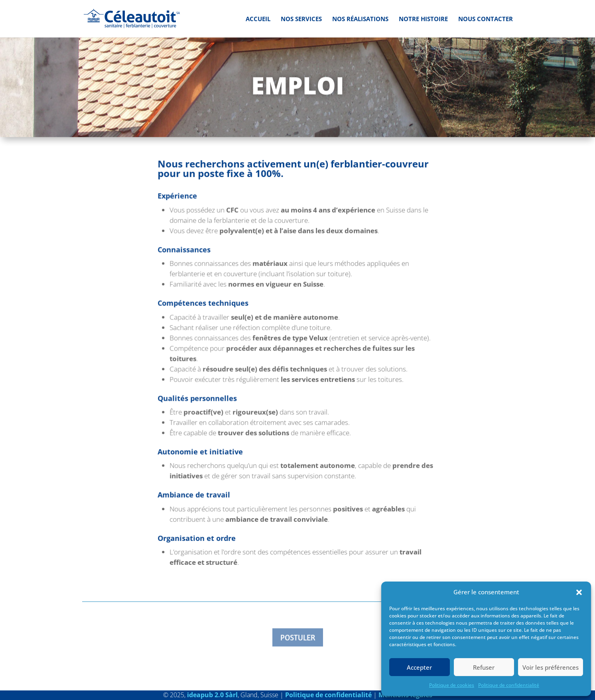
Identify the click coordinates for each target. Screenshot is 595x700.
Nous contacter (486, 19)
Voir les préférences (551, 667)
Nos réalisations (360, 19)
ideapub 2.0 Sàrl (212, 695)
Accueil (258, 19)
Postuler (298, 638)
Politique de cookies (452, 685)
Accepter (419, 667)
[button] (579, 592)
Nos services (301, 19)
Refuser (484, 667)
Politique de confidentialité (509, 685)
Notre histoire (423, 19)
